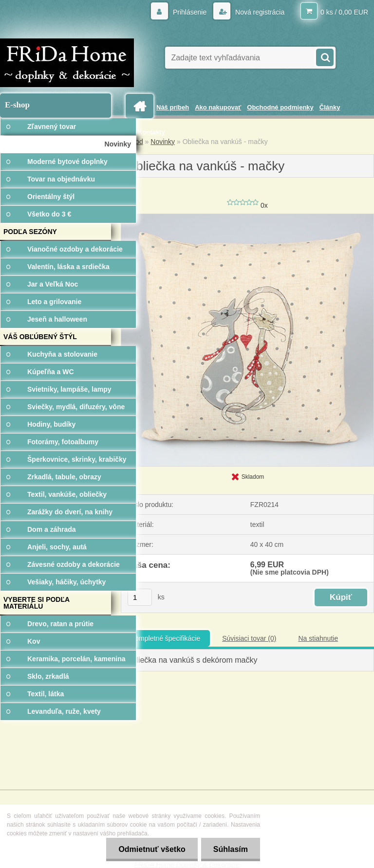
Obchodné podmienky (280, 107)
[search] (324, 56)
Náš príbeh (173, 107)
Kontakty (151, 132)
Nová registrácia (259, 12)
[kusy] (140, 597)
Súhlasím (231, 849)
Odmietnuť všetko (152, 849)
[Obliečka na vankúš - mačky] (247, 217)
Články (330, 107)
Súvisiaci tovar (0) (249, 638)
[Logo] (67, 63)
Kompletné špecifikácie (165, 638)
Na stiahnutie (318, 638)
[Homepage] (141, 106)
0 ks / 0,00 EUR (344, 12)
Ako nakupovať (218, 107)
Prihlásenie (190, 12)
